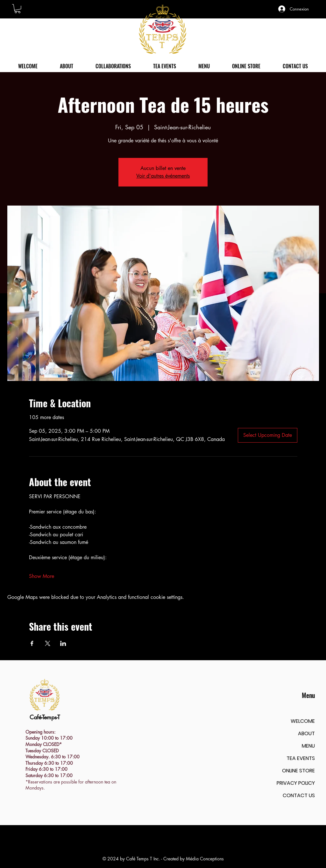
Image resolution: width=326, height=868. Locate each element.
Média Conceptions (205, 859)
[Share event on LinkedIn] (63, 643)
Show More (42, 576)
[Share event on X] (48, 643)
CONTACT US (299, 795)
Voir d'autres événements (163, 176)
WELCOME (303, 721)
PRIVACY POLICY (296, 783)
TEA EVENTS (301, 758)
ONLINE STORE (298, 771)
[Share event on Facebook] (32, 643)
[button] (18, 9)
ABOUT (306, 733)
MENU (308, 746)
